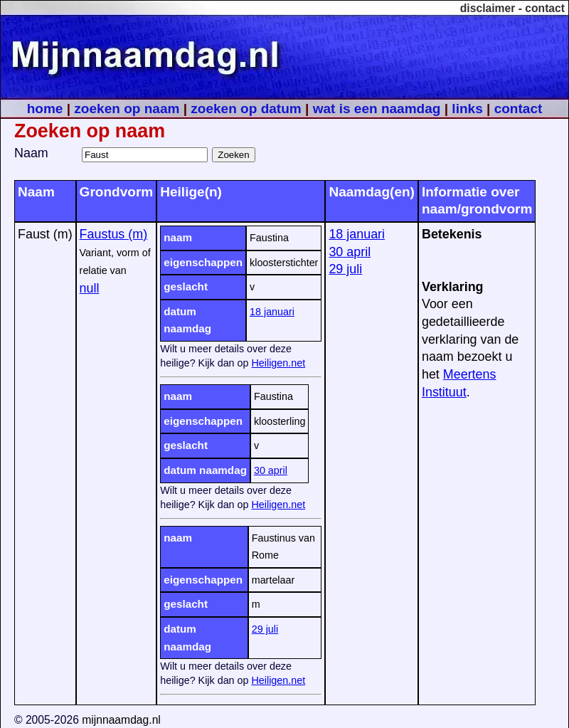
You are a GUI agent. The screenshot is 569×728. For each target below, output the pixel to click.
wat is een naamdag (377, 109)
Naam (31, 153)
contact (545, 8)
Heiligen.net (278, 363)
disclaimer (488, 8)
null (90, 288)
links (467, 109)
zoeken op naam (127, 109)
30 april (271, 470)
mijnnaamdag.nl (121, 720)
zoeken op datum (246, 109)
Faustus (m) (114, 234)
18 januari (272, 312)
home (45, 109)
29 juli (265, 629)
